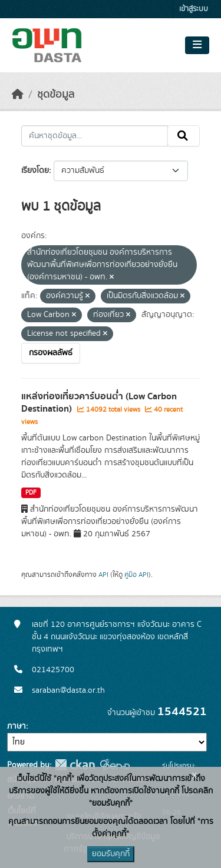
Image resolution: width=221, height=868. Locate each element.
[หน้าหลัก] (18, 95)
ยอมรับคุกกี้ (111, 854)
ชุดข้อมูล (56, 95)
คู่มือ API (136, 575)
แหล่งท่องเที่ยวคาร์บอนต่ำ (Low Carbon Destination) (99, 403)
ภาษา (17, 726)
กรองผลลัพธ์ (51, 353)
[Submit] (184, 136)
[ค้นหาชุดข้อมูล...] (95, 136)
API (103, 575)
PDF (31, 493)
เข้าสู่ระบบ (194, 9)
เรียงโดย (35, 171)
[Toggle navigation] (197, 45)
